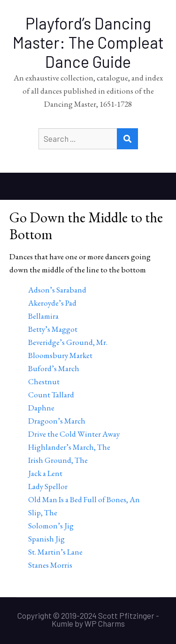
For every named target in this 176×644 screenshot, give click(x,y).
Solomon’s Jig (51, 526)
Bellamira (43, 316)
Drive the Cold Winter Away (74, 434)
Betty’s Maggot (53, 329)
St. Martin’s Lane (55, 552)
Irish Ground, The (58, 460)
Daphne (41, 408)
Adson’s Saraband (57, 290)
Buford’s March (54, 368)
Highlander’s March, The (69, 447)
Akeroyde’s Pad (52, 303)
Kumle (62, 623)
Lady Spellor (48, 486)
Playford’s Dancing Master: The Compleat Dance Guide (88, 42)
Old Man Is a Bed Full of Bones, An (84, 499)
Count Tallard (51, 395)
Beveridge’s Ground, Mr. (68, 342)
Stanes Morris (50, 565)
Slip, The (43, 512)
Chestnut (44, 381)
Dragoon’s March (57, 421)
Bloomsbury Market (60, 355)
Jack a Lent (45, 473)
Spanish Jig (46, 539)
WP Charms (105, 623)
